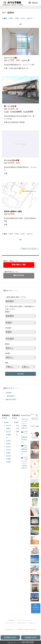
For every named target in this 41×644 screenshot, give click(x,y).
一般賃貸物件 (10, 396)
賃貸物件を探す (10, 637)
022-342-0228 (28, 642)
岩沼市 (9, 456)
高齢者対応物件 (11, 399)
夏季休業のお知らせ (24, 452)
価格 (5, 18)
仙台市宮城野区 (9, 435)
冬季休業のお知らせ (24, 439)
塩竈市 (9, 453)
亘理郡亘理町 (9, 460)
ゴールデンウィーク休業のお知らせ (24, 424)
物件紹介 (12, 620)
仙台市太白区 (9, 448)
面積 (11, 18)
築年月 (29, 18)
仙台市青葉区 (9, 427)
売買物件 (9, 393)
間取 (17, 18)
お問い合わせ (22, 623)
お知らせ (32, 623)
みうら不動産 (18, 629)
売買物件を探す (31, 637)
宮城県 (6, 422)
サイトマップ (10, 623)
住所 (23, 18)
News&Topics (27, 415)
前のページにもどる (29, 249)
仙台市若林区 (9, 442)
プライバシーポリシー (25, 620)
